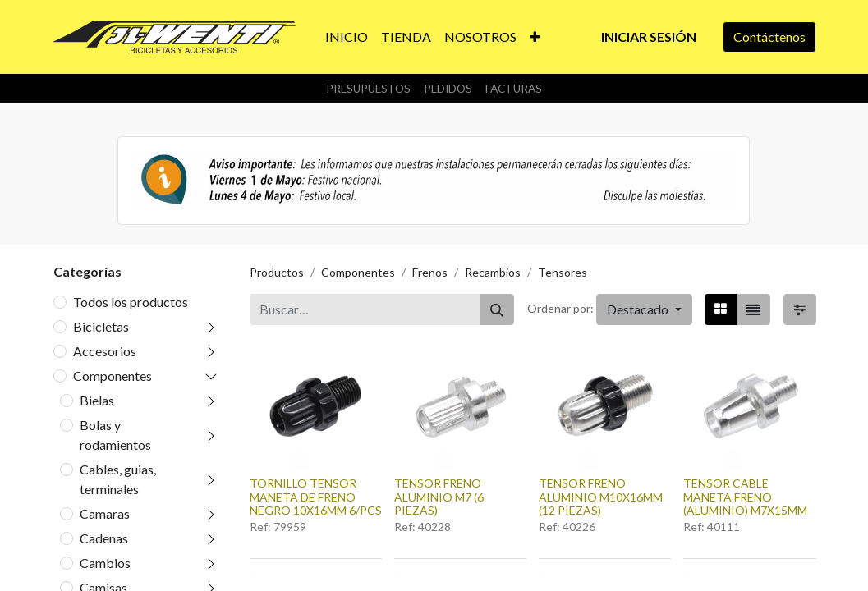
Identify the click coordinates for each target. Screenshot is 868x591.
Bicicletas (101, 326)
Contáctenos (769, 37)
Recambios (493, 272)
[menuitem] (347, 37)
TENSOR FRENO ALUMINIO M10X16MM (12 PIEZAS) (601, 497)
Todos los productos (131, 302)
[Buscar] (497, 309)
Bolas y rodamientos (115, 435)
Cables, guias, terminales (118, 479)
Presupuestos (368, 89)
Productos (277, 272)
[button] (535, 37)
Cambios (105, 563)
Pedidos (448, 89)
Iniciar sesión (649, 37)
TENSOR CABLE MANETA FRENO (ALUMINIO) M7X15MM (745, 497)
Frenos (430, 272)
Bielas (97, 400)
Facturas (514, 89)
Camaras (105, 513)
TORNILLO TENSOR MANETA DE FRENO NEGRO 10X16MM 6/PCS (316, 497)
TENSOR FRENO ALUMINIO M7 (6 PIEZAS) (439, 497)
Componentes (113, 376)
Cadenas (104, 538)
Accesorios (105, 351)
